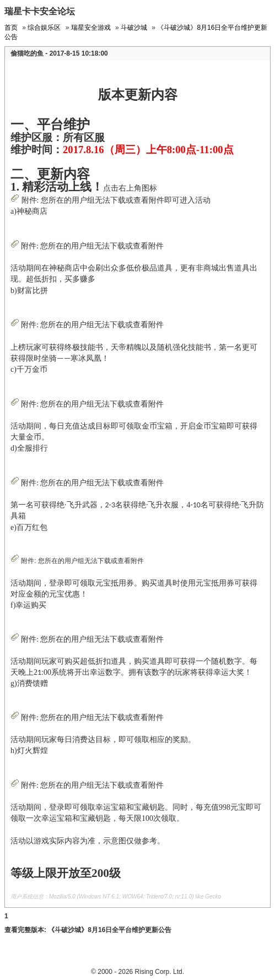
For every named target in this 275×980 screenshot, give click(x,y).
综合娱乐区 (44, 28)
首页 (11, 28)
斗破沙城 (134, 28)
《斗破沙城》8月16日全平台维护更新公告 (110, 930)
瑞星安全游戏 (91, 28)
